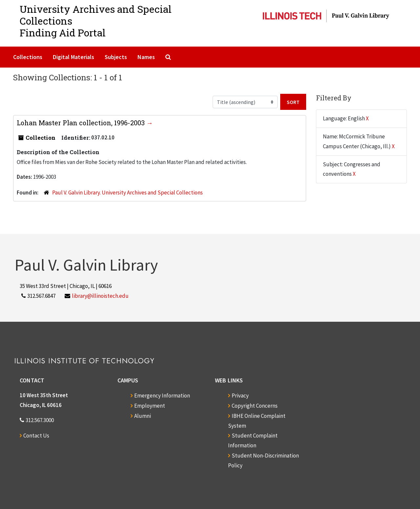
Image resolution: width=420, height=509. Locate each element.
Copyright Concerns (255, 406)
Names (146, 57)
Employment (150, 406)
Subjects (116, 57)
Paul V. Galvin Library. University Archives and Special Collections (127, 193)
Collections (28, 57)
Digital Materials (73, 57)
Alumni (143, 416)
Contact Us (36, 436)
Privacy (240, 396)
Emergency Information (162, 396)
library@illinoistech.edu (100, 296)
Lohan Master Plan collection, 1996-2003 (82, 123)
